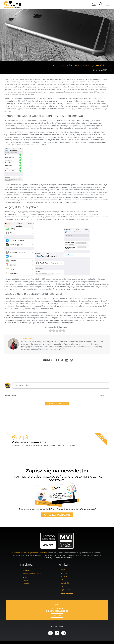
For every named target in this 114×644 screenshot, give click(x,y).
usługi (26, 580)
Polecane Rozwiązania (32, 574)
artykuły (26, 570)
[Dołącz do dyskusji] (61, 386)
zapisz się (57, 615)
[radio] (50, 331)
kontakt (26, 584)
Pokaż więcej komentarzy (57, 404)
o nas (25, 577)
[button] (57, 360)
